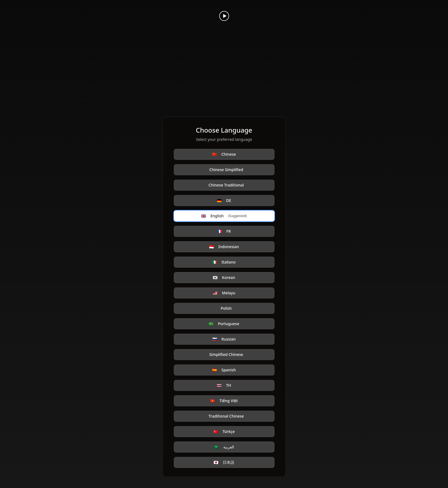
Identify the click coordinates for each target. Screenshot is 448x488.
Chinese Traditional (226, 185)
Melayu (224, 293)
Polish (226, 308)
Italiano (224, 262)
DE (224, 201)
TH (224, 385)
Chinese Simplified (226, 170)
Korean (224, 278)
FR (224, 231)
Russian (224, 339)
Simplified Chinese (226, 354)
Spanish (224, 370)
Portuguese (224, 324)
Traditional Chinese (226, 416)
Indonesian (224, 247)
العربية (224, 447)
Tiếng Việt (224, 401)
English (224, 216)
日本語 (224, 462)
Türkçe (224, 432)
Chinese (224, 154)
